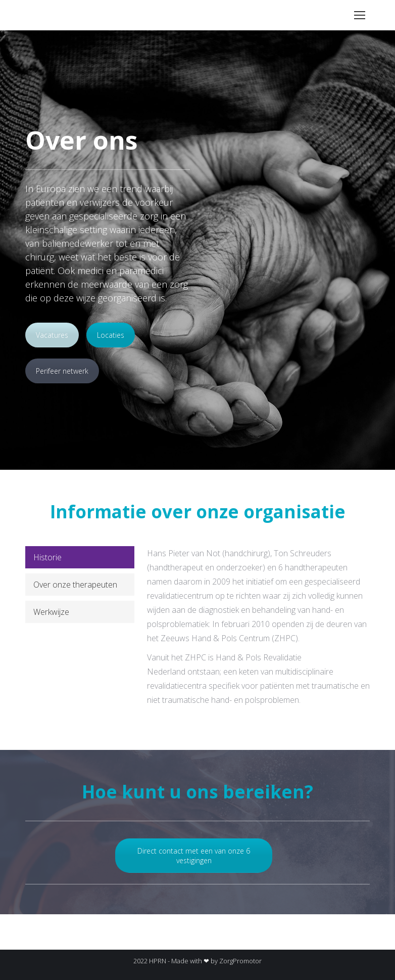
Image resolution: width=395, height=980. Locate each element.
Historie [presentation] (47, 557)
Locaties (111, 335)
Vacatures (52, 335)
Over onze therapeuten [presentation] (75, 585)
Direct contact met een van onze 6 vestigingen (194, 856)
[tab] (80, 557)
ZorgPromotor (240, 961)
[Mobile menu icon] (360, 15)
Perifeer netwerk (62, 371)
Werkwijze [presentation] (51, 612)
